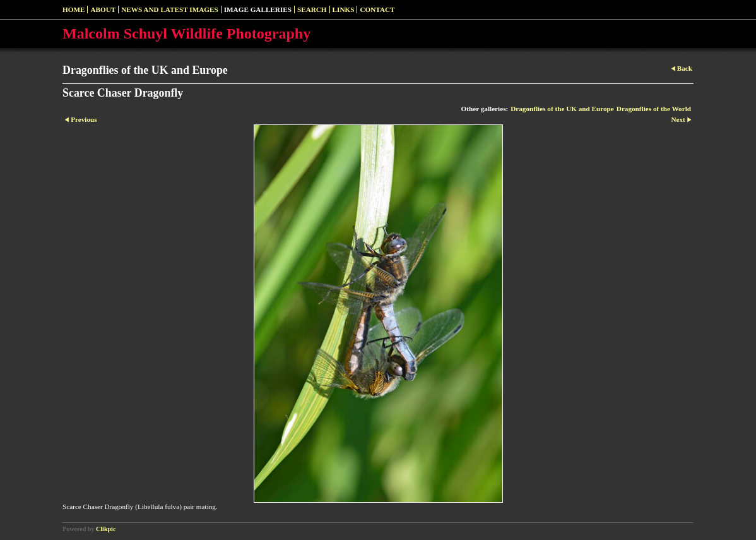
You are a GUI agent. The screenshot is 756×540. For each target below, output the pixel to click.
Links (344, 9)
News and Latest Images (169, 9)
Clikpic (106, 529)
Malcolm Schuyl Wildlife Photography (186, 33)
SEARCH (312, 9)
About (103, 9)
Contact (377, 9)
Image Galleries (258, 9)
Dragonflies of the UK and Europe (562, 109)
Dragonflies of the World (654, 109)
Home (74, 9)
